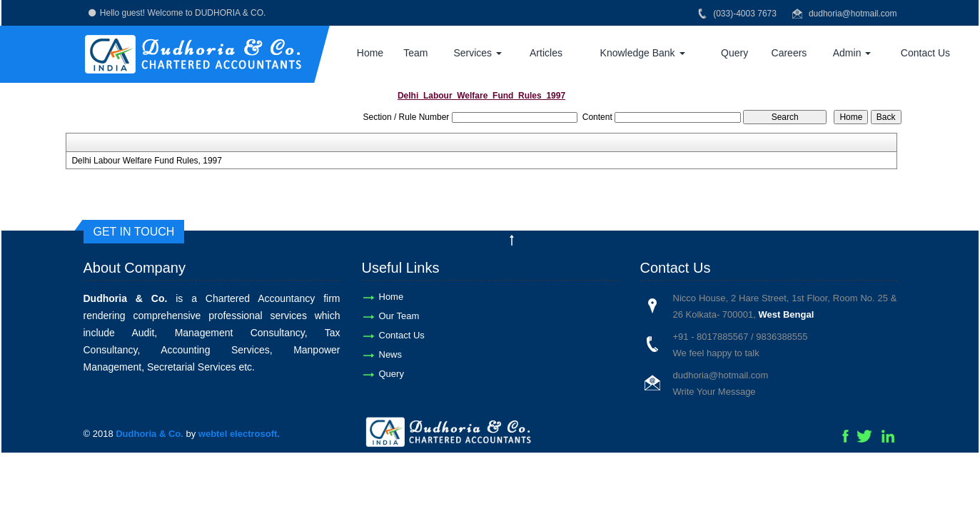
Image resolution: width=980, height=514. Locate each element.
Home (370, 53)
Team (415, 53)
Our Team (399, 316)
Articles (546, 53)
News (391, 354)
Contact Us (925, 53)
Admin (852, 53)
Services (478, 53)
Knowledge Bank (643, 53)
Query (734, 53)
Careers (789, 53)
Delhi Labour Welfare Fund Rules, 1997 (147, 161)
